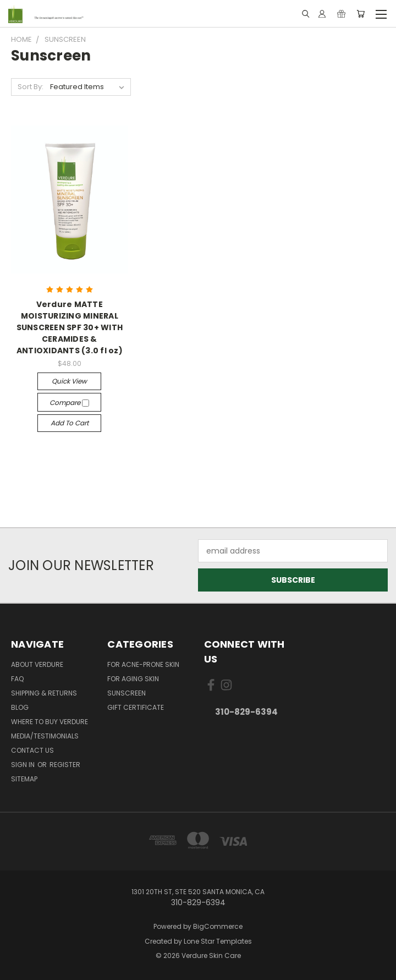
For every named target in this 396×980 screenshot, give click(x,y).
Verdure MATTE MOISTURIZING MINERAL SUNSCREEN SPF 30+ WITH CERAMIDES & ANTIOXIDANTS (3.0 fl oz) (70, 327)
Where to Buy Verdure (50, 722)
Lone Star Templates (218, 941)
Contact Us (32, 750)
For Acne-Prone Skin (143, 664)
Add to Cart (70, 423)
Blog (20, 707)
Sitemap (24, 779)
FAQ (17, 679)
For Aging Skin (133, 679)
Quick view (69, 381)
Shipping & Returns (44, 693)
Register (65, 765)
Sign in (24, 765)
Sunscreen (127, 693)
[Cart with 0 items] (361, 14)
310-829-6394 (246, 712)
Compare (69, 403)
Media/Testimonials (45, 736)
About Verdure (37, 664)
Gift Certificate (136, 707)
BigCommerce (218, 926)
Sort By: (31, 87)
